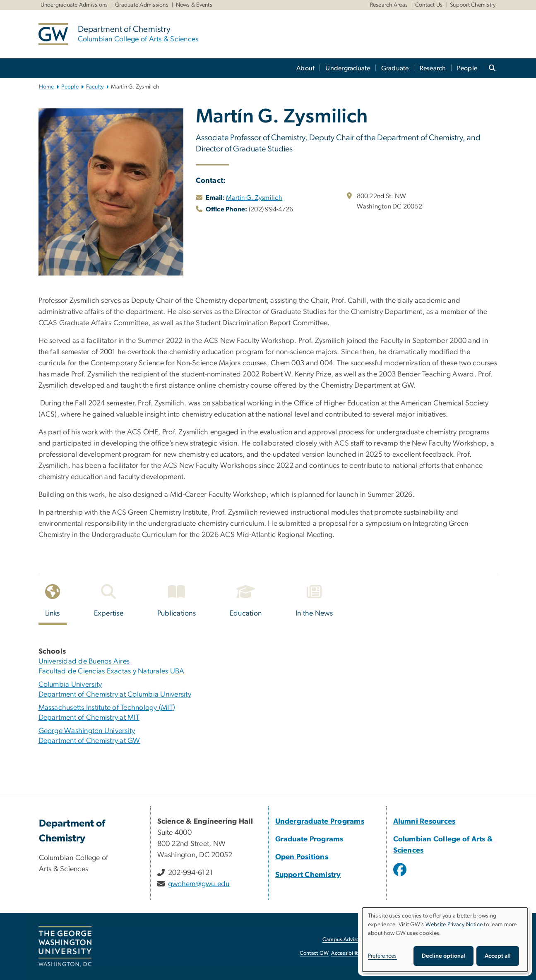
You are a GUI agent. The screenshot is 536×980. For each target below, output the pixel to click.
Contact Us (429, 5)
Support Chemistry (473, 5)
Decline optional (443, 956)
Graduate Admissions (142, 5)
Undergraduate (348, 68)
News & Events (194, 5)
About (305, 68)
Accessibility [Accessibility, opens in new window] (346, 953)
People (467, 68)
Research (433, 68)
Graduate (395, 68)
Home (47, 87)
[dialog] (445, 940)
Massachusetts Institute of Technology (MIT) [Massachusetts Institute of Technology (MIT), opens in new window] (107, 708)
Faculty (95, 87)
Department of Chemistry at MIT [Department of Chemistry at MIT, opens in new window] (89, 718)
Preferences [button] (382, 956)
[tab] (53, 603)
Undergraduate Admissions (74, 5)
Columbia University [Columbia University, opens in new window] (70, 685)
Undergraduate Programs (320, 822)
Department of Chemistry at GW (89, 741)
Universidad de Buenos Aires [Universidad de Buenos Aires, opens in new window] (84, 661)
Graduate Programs (309, 839)
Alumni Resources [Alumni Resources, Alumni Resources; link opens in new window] (424, 822)
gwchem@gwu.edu (199, 884)
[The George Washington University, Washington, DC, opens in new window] (65, 946)
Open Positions (302, 857)
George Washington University (87, 731)
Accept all (498, 956)
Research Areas (389, 5)
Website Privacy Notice (454, 925)
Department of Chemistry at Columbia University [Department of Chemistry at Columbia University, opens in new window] (115, 695)
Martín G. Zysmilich (254, 198)
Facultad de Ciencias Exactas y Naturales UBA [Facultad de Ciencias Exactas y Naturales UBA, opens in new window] (112, 671)
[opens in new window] (401, 876)
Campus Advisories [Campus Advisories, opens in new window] (345, 940)
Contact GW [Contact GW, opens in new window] (314, 953)
